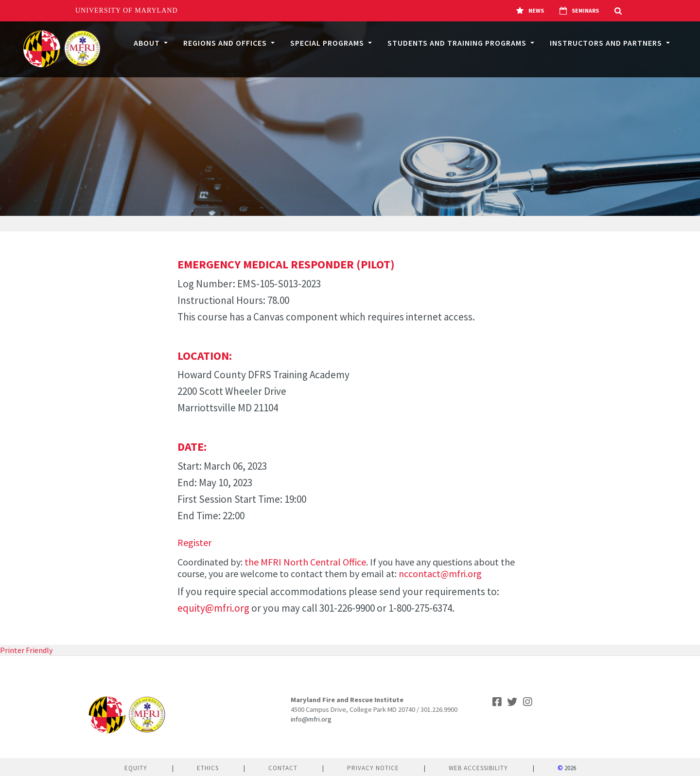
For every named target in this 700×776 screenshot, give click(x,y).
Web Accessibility (478, 768)
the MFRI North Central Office (305, 562)
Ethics (208, 768)
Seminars (579, 11)
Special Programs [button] (328, 43)
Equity (136, 768)
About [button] (148, 43)
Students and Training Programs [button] (458, 43)
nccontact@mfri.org (440, 573)
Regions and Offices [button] (226, 43)
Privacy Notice (373, 768)
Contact (283, 768)
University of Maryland (127, 10)
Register (194, 542)
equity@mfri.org (213, 608)
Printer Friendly (26, 650)
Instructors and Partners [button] (607, 43)
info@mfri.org (311, 719)
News (530, 11)
